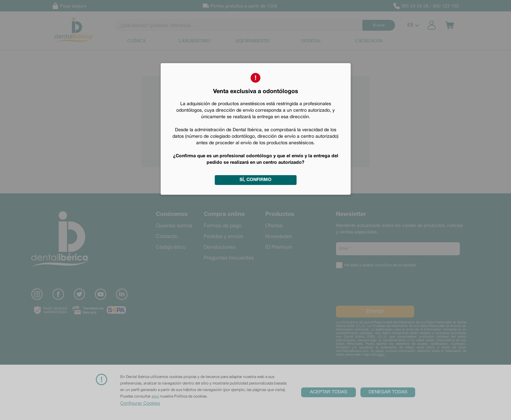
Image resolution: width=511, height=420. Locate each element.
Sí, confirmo (255, 180)
